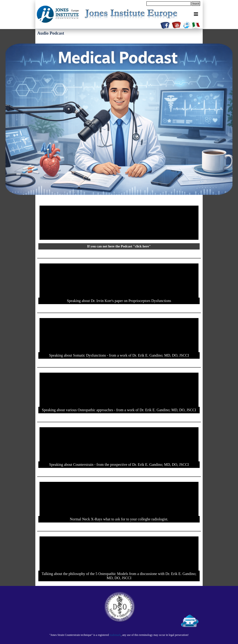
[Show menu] (196, 14)
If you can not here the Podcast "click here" (119, 246)
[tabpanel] (119, 635)
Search (196, 4)
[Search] (169, 4)
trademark (115, 635)
